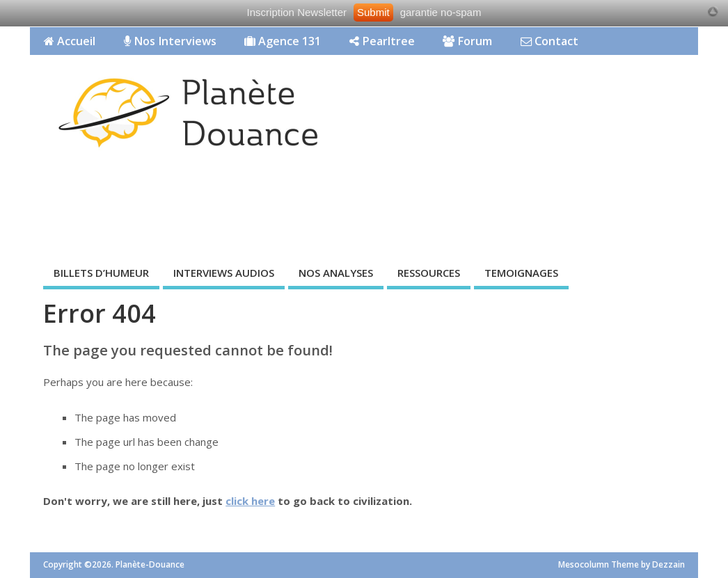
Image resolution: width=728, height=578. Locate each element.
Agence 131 (283, 41)
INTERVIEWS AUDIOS (224, 273)
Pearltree (382, 41)
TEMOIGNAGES (521, 273)
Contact (549, 41)
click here (250, 501)
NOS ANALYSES (336, 273)
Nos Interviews (170, 41)
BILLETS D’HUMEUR (101, 273)
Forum (467, 41)
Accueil (70, 41)
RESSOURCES (429, 273)
